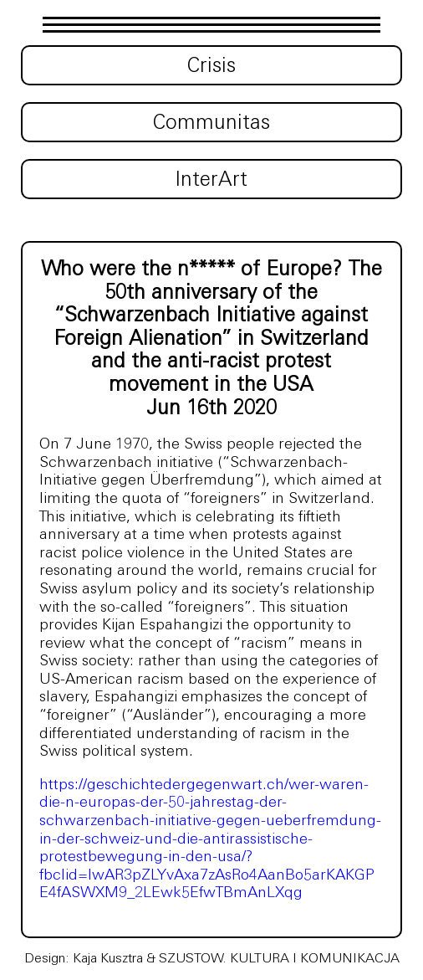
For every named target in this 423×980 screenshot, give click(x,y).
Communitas (211, 124)
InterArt (211, 181)
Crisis (211, 67)
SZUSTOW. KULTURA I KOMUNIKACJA (279, 959)
